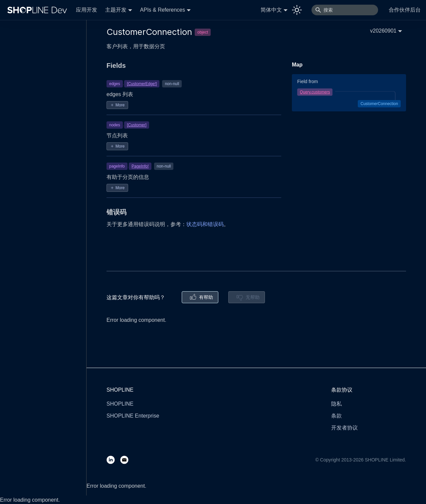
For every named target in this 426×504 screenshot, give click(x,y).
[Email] (127, 460)
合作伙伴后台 (405, 10)
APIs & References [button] (163, 10)
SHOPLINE (120, 404)
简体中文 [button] (271, 10)
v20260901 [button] (383, 31)
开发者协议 (344, 428)
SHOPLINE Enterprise (133, 416)
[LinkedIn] (113, 460)
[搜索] (345, 10)
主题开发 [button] (116, 10)
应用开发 (87, 10)
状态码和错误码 (205, 224)
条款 (336, 416)
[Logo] (39, 10)
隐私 (336, 404)
